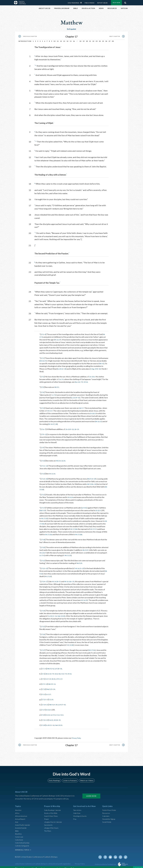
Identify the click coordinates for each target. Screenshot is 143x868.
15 (71, 39)
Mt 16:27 (58, 336)
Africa (17, 810)
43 (67, 701)
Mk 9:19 (43, 507)
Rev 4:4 (81, 379)
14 (67, 39)
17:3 (43, 384)
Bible (17, 828)
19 (84, 39)
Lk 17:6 (50, 552)
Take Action (78, 807)
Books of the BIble (51, 810)
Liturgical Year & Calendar (54, 819)
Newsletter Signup (110, 816)
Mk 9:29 (93, 547)
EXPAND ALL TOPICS (22, 847)
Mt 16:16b (70, 578)
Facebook (107, 854)
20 (87, 39)
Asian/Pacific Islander (23, 822)
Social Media (107, 819)
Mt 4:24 (71, 494)
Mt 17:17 (95, 526)
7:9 (86, 379)
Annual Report (21, 816)
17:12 (44, 696)
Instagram (121, 854)
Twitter (102, 854)
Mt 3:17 (50, 408)
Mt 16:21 (99, 418)
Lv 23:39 (75, 394)
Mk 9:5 (57, 384)
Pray (75, 816)
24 (100, 39)
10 (54, 39)
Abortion (19, 807)
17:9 (43, 431)
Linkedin (116, 854)
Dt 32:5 (99, 507)
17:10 (43, 457)
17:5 (43, 405)
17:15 (43, 491)
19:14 (90, 379)
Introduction (25, 39)
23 (97, 39)
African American (22, 813)
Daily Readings (55, 777)
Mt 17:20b (74, 526)
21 (90, 39)
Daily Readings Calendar (54, 807)
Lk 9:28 (59, 665)
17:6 (43, 426)
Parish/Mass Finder (110, 807)
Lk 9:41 (85, 505)
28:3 (48, 671)
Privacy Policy (77, 735)
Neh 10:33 (63, 613)
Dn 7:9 (62, 376)
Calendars (106, 813)
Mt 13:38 (71, 642)
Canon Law (19, 833)
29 (97, 476)
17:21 (43, 557)
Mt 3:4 (59, 457)
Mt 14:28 (56, 578)
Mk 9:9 (52, 681)
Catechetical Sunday (23, 839)
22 (93, 39)
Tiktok (126, 854)
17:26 (43, 631)
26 (106, 39)
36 (63, 665)
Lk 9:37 (63, 701)
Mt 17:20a (49, 531)
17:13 (43, 470)
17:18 (43, 536)
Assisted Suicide (21, 825)
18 (80, 39)
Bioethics (19, 831)
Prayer (47, 816)
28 (113, 39)
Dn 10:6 (93, 373)
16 (74, 39)
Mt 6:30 (49, 550)
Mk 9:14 (91, 476)
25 (103, 39)
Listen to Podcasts (70, 777)
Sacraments (49, 822)
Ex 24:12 (71, 366)
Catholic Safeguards (23, 842)
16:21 (52, 717)
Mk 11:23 (77, 552)
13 (64, 39)
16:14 (65, 457)
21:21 (49, 712)
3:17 (48, 676)
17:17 (43, 505)
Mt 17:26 (93, 647)
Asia (17, 819)
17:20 (43, 544)
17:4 (43, 389)
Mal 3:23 (50, 686)
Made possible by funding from (106, 861)
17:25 (43, 623)
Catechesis (19, 836)
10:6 (58, 671)
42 (80, 394)
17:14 (43, 476)
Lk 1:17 (49, 691)
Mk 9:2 (43, 363)
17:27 (43, 647)
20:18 (57, 717)
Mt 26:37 (54, 358)
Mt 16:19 (85, 597)
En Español (72, 27)
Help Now (77, 810)
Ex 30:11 (52, 613)
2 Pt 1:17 (61, 676)
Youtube (111, 854)
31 (62, 578)
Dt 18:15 (93, 410)
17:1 (43, 331)
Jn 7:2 (54, 392)
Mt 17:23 (48, 573)
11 (58, 39)
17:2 (43, 373)
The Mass (48, 828)
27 (110, 39)
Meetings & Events (81, 813)
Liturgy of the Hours (52, 825)
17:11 (43, 463)
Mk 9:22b (98, 481)
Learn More (91, 793)
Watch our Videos (86, 777)
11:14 (52, 696)
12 (61, 39)
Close (137, 866)
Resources (106, 810)
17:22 (43, 565)
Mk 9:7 (82, 405)
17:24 (43, 578)
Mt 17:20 (47, 486)
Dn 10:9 (69, 426)
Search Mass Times (51, 813)
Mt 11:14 (53, 470)
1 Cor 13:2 (62, 712)
